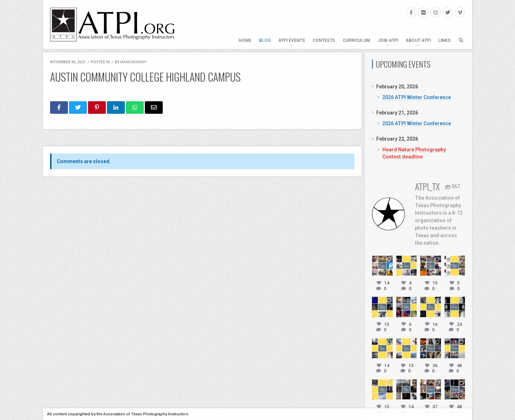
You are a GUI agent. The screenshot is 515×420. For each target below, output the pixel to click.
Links (444, 40)
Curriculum (356, 40)
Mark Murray (133, 62)
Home (245, 40)
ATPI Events (292, 40)
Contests (324, 40)
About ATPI (418, 40)
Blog (265, 40)
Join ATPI (388, 40)
